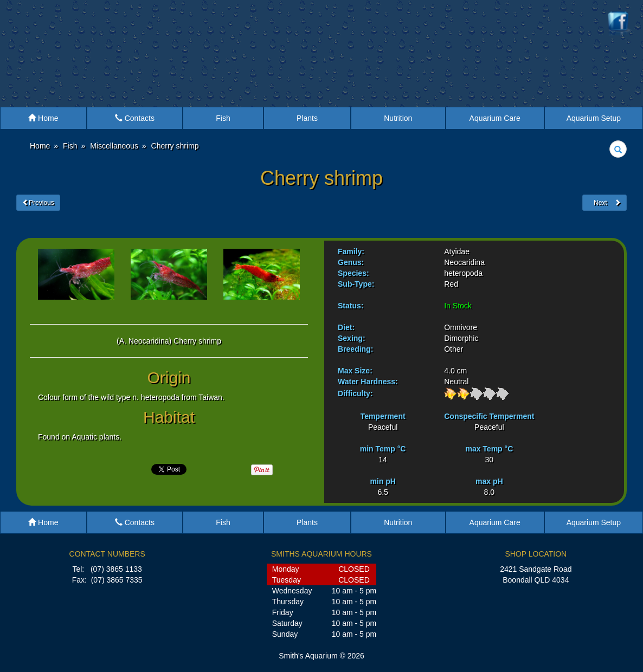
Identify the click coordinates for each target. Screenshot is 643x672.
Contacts (135, 118)
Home (43, 118)
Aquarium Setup (594, 118)
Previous (38, 203)
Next (605, 203)
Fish (223, 118)
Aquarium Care (495, 118)
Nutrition (398, 118)
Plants (307, 118)
